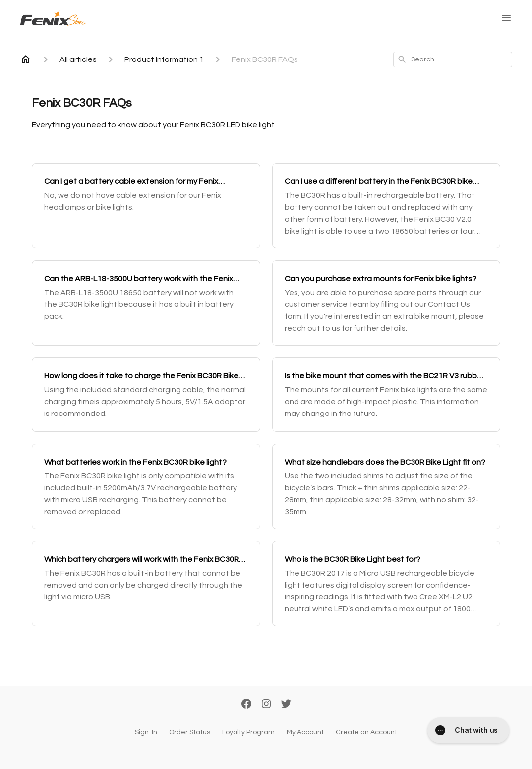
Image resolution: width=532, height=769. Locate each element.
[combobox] (453, 59)
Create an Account (366, 732)
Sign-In (146, 732)
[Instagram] (266, 705)
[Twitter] (286, 705)
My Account (305, 732)
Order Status (190, 732)
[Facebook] (246, 705)
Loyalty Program (248, 732)
